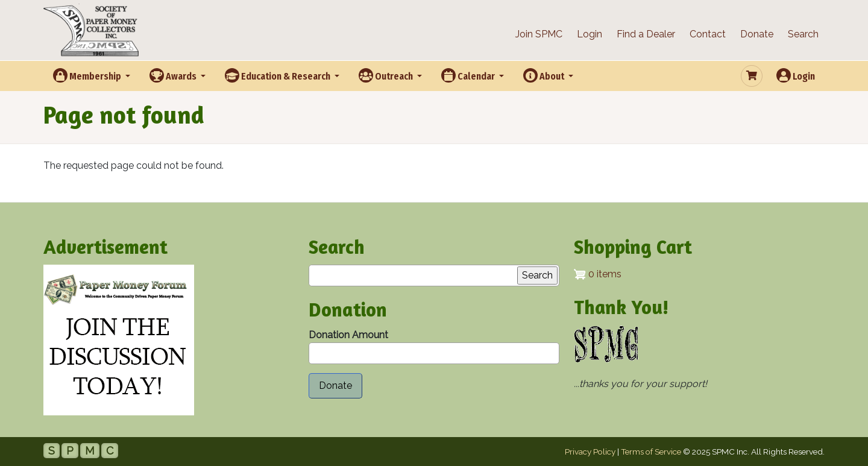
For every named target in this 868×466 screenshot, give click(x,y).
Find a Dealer (646, 34)
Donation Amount (348, 335)
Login (590, 34)
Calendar (469, 75)
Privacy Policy (590, 452)
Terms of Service (651, 452)
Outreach (387, 75)
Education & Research (278, 75)
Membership (88, 75)
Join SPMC (539, 34)
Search (803, 34)
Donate (757, 34)
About (545, 75)
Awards (174, 75)
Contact (708, 34)
